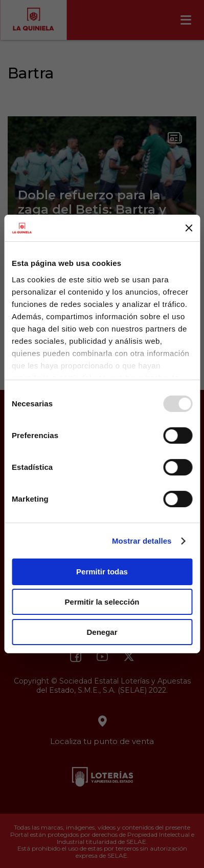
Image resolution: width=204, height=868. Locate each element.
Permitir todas (102, 572)
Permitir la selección (102, 602)
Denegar (102, 632)
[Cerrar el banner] (189, 228)
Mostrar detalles (142, 541)
